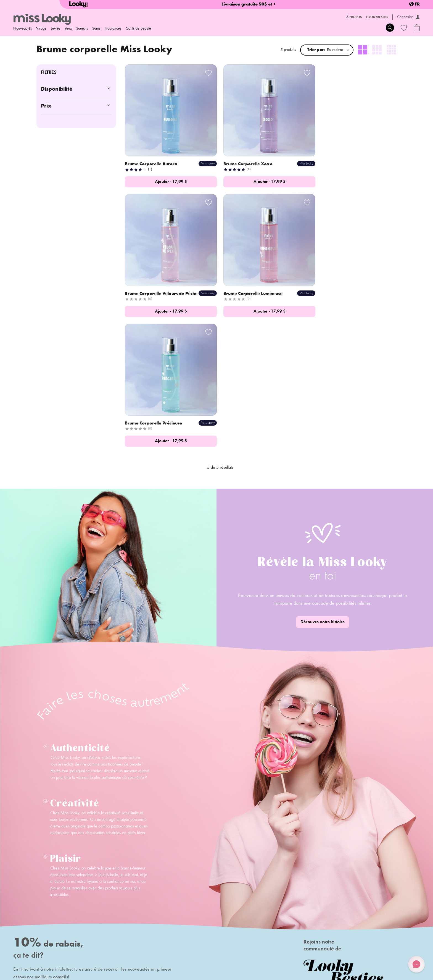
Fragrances (113, 29)
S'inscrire (124, 861)
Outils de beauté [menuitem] (138, 29)
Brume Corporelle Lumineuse (155, 289)
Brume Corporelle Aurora (152, 158)
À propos (354, 17)
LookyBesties (377, 17)
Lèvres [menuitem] (56, 29)
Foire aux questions (148, 898)
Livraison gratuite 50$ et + (249, 4)
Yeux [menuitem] (68, 29)
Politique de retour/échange (76, 958)
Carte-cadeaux (144, 914)
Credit (393, 973)
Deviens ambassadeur (91, 914)
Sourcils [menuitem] (82, 29)
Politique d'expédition (31, 958)
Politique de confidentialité (125, 958)
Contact (78, 906)
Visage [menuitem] (41, 29)
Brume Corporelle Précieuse (247, 289)
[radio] (363, 50)
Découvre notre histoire (323, 488)
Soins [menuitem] (96, 29)
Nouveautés (23, 29)
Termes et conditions (167, 958)
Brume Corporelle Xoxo (243, 158)
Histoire (78, 898)
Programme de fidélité (150, 906)
